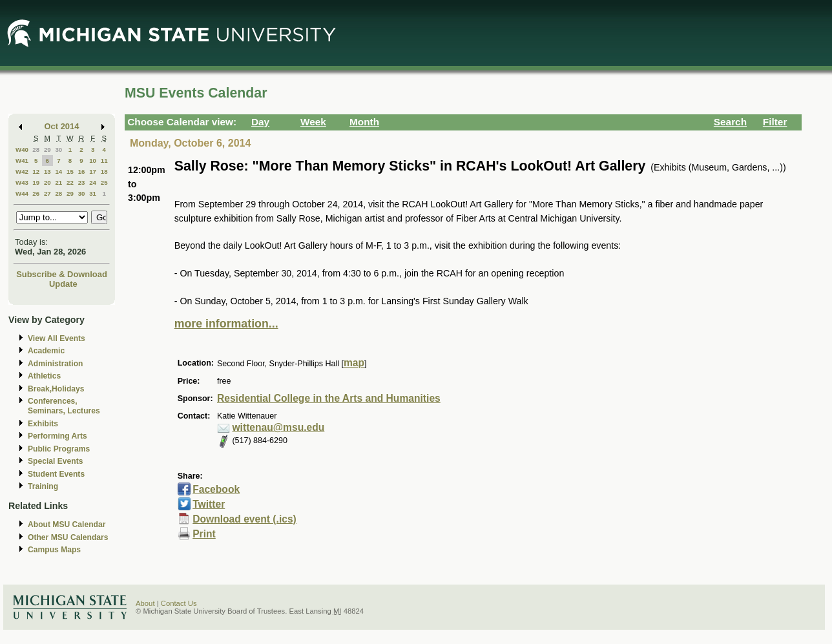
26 (36, 193)
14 (58, 171)
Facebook (216, 489)
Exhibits (43, 424)
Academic (46, 351)
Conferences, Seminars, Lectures (64, 406)
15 (70, 171)
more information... (226, 324)
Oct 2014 (62, 126)
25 (104, 182)
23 (82, 182)
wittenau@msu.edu (278, 427)
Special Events (55, 461)
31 (93, 193)
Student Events (56, 474)
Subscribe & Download (62, 274)
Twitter (209, 504)
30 (58, 150)
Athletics (44, 376)
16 (82, 171)
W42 (22, 171)
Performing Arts (57, 436)
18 (104, 171)
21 (58, 182)
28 (36, 150)
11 (104, 161)
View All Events (57, 338)
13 (47, 171)
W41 (22, 161)
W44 (22, 193)
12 (36, 171)
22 (70, 182)
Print (204, 534)
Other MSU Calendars (68, 537)
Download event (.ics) (244, 519)
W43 (22, 182)
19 (36, 182)
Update (63, 284)
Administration (55, 364)
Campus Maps (54, 550)
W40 (22, 150)
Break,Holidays (56, 389)
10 (93, 161)
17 (93, 171)
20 (47, 182)
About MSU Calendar (67, 525)
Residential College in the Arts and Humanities (329, 398)
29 (47, 150)
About (145, 603)
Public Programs (59, 449)
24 (93, 182)
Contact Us (179, 603)
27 (47, 193)
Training (43, 486)
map (354, 363)
